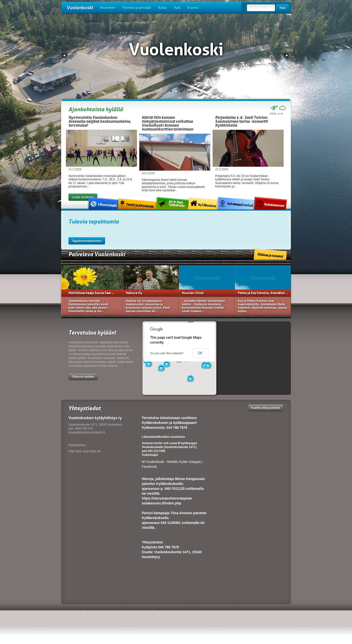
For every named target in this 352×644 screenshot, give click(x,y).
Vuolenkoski (80, 8)
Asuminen (108, 8)
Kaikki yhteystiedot (266, 408)
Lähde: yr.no (276, 114)
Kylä (177, 8)
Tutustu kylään (83, 376)
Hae (283, 8)
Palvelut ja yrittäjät (137, 8)
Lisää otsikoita (83, 197)
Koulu (163, 8)
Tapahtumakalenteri (87, 241)
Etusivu (193, 8)
